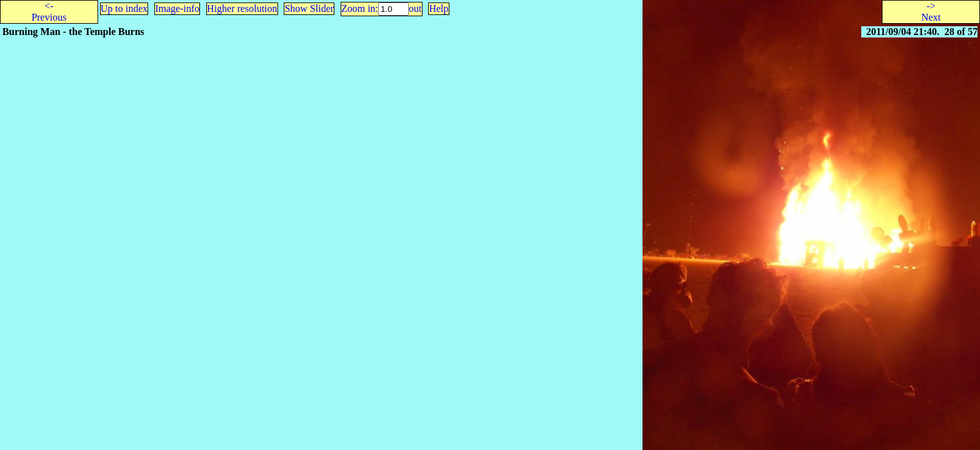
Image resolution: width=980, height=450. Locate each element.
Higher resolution (242, 8)
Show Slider (309, 8)
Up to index (124, 8)
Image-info (177, 8)
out (415, 8)
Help (438, 8)
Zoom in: (360, 8)
